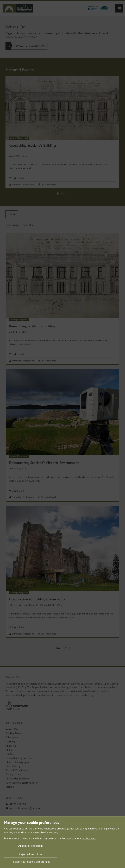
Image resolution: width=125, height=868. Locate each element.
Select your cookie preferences (32, 862)
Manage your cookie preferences (32, 823)
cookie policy (89, 838)
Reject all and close (31, 854)
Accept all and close (30, 846)
